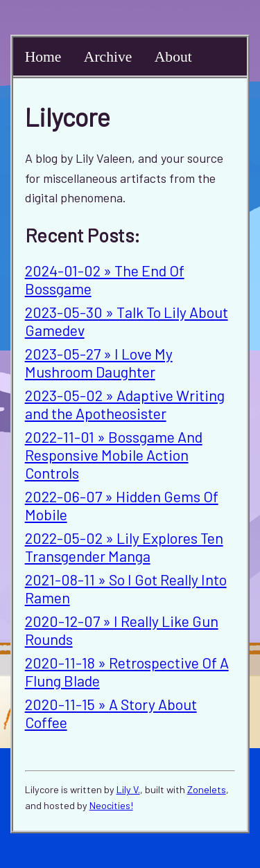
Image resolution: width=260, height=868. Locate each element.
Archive (108, 57)
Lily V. (128, 789)
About (173, 57)
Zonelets (207, 789)
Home (43, 57)
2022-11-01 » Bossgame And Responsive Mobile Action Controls (114, 454)
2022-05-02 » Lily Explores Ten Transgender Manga (124, 547)
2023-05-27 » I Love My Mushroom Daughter (99, 362)
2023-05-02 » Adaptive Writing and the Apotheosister (125, 404)
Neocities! (111, 805)
